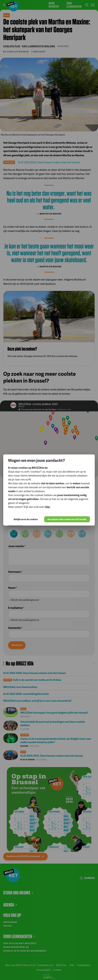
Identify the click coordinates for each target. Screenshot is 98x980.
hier (48, 507)
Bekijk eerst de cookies (26, 519)
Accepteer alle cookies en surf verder (67, 519)
